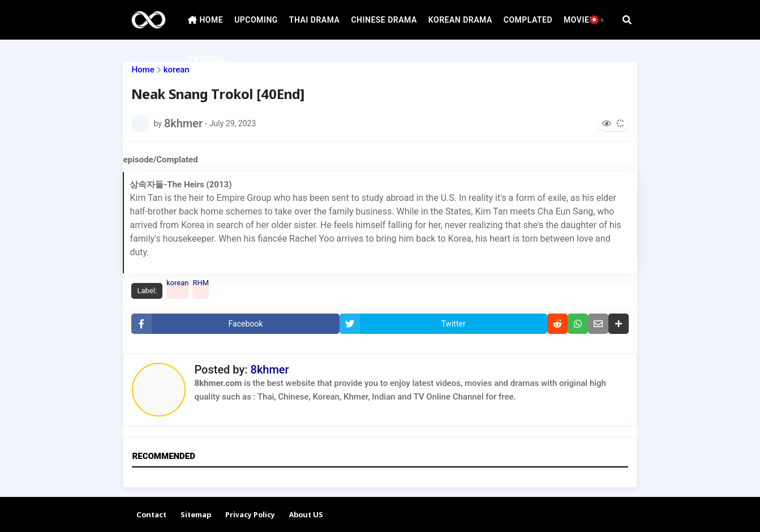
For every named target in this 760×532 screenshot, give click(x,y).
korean (177, 70)
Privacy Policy (250, 515)
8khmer (270, 370)
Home (143, 70)
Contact (151, 515)
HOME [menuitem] (205, 20)
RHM (201, 285)
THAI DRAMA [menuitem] (315, 20)
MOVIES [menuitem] (579, 20)
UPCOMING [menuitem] (256, 20)
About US (306, 515)
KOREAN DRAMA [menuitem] (460, 20)
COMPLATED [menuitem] (528, 20)
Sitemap (196, 515)
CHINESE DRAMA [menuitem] (384, 20)
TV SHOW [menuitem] (206, 59)
